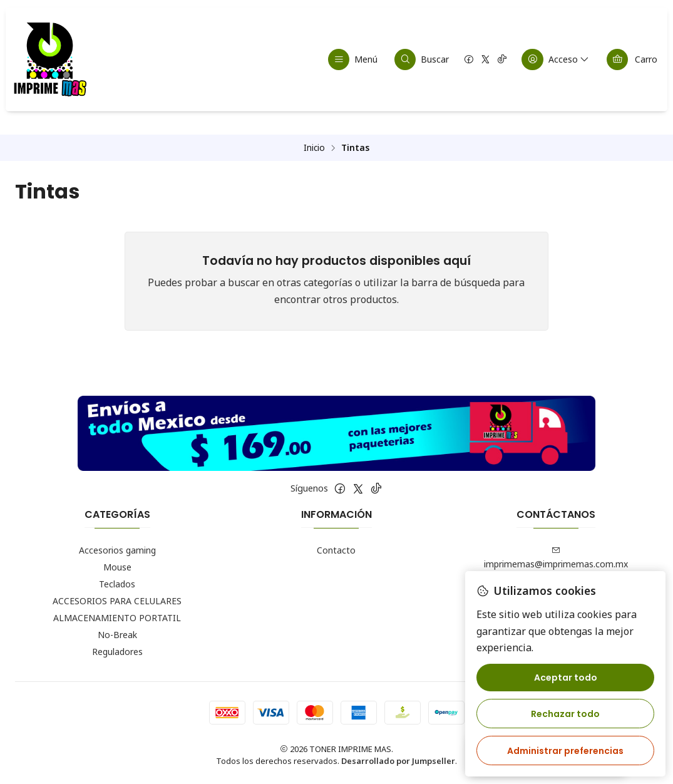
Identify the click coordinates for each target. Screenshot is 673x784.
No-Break (117, 636)
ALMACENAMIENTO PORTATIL (117, 619)
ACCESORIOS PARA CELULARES (117, 602)
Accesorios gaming (117, 551)
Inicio (314, 149)
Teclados (117, 585)
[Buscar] (422, 59)
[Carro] (632, 59)
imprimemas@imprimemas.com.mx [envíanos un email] (556, 559)
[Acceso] (556, 59)
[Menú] (353, 59)
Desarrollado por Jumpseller (398, 763)
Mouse (117, 568)
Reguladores (117, 653)
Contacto (336, 551)
